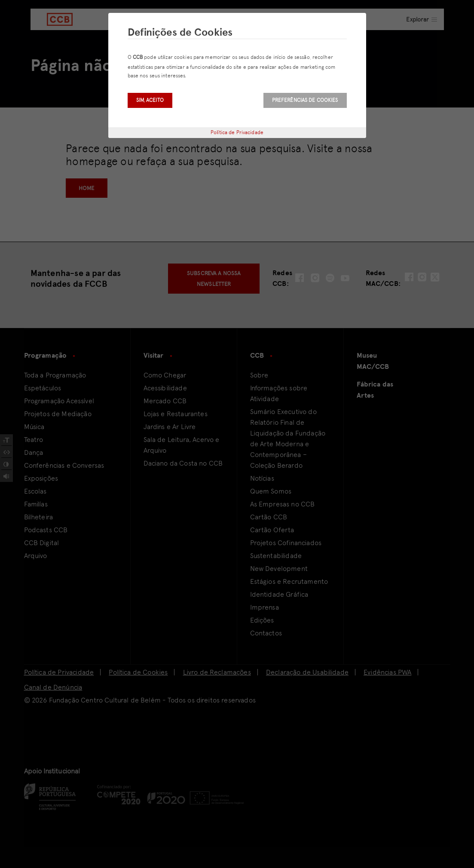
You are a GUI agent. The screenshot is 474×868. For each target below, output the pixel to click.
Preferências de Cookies (305, 100)
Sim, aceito (150, 100)
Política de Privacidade (237, 132)
